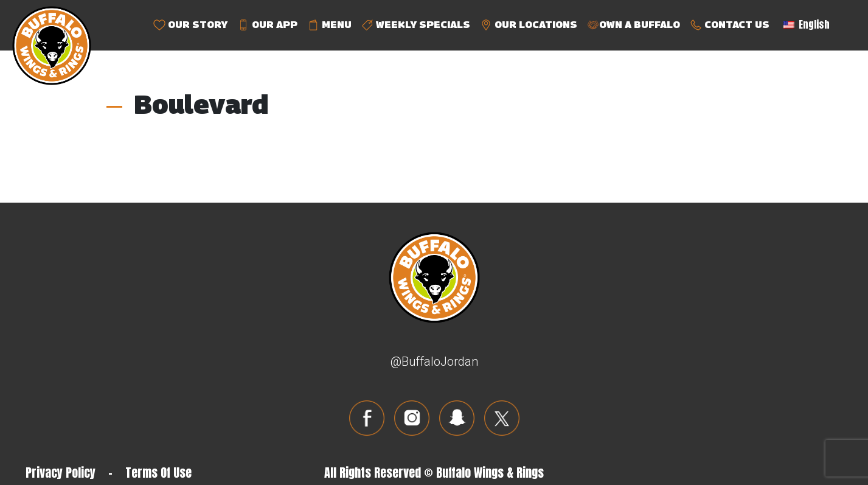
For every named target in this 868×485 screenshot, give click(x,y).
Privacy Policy (61, 473)
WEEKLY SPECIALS (416, 25)
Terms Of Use (158, 473)
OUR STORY (190, 25)
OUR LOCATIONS (529, 25)
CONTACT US (730, 25)
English (807, 24)
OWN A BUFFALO (634, 25)
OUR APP (267, 25)
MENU (329, 25)
